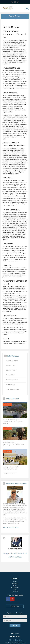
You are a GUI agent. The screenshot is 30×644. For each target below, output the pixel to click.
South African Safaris (12, 361)
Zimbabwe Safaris (11, 370)
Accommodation (15, 587)
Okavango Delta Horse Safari (11, 467)
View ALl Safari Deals (10, 474)
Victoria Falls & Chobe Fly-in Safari (12, 420)
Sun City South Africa (8, 442)
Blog (15, 589)
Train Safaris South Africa (13, 389)
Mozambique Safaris (12, 380)
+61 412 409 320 (11, 527)
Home (15, 581)
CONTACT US (15, 606)
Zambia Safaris (10, 375)
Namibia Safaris (11, 385)
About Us (15, 585)
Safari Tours (15, 583)
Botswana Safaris (11, 365)
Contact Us (15, 592)
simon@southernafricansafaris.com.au (15, 643)
